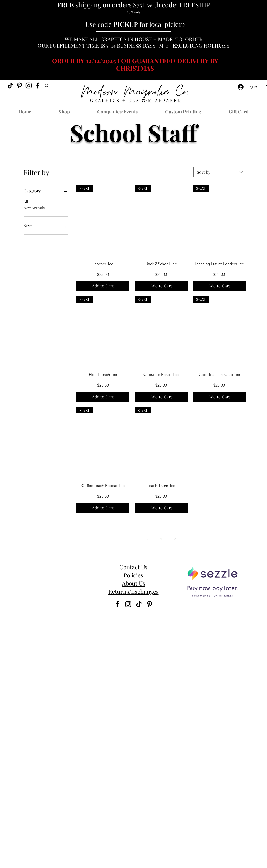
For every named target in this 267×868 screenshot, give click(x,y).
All (26, 201)
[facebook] (38, 86)
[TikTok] (10, 86)
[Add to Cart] (103, 286)
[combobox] (220, 172)
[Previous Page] (147, 539)
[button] (64, 112)
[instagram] (29, 86)
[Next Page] (175, 539)
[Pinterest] (19, 86)
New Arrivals (34, 207)
